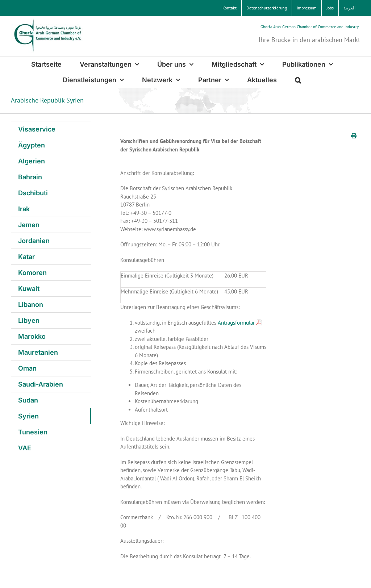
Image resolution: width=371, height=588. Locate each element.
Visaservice (37, 129)
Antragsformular (236, 323)
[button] (298, 80)
